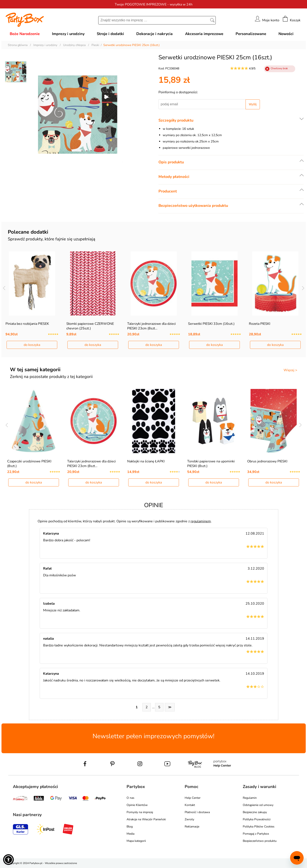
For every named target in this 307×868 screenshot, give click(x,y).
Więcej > (290, 370)
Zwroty (189, 819)
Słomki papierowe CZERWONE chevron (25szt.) (90, 326)
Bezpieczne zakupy (255, 812)
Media (130, 834)
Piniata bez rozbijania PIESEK (27, 324)
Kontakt (190, 805)
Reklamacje (192, 827)
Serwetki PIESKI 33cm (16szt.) (211, 324)
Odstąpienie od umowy (258, 805)
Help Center (193, 798)
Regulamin (250, 798)
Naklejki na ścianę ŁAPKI (146, 461)
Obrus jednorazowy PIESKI (267, 461)
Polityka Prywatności (257, 819)
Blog (130, 827)
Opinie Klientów (137, 805)
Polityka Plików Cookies (259, 827)
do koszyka (32, 345)
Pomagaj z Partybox (256, 834)
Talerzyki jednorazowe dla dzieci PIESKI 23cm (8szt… (151, 326)
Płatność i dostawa (197, 812)
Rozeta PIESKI (260, 324)
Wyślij (253, 104)
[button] (8, 860)
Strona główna (18, 45)
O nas (130, 798)
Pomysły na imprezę (140, 812)
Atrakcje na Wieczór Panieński (146, 819)
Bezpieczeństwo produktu (260, 841)
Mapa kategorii (136, 841)
